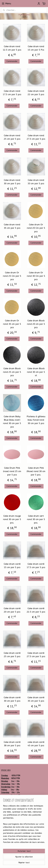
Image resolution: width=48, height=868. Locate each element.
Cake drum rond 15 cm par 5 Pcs (36, 48)
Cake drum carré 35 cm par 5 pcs (36, 699)
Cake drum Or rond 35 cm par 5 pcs (12, 324)
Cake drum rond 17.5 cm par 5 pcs (12, 93)
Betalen (5, 812)
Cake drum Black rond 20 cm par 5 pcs (36, 324)
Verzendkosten (7, 814)
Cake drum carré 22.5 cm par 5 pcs (36, 610)
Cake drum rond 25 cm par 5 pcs (12, 137)
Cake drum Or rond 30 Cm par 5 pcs (36, 276)
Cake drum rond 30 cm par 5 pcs (12, 182)
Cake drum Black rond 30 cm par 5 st (36, 372)
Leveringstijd (6, 817)
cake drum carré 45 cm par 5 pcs (36, 744)
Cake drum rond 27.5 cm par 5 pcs (36, 137)
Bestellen (5, 809)
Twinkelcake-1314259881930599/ (16, 828)
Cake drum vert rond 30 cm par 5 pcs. (36, 519)
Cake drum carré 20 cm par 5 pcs (12, 610)
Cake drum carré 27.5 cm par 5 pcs (36, 655)
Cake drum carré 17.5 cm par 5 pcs (36, 566)
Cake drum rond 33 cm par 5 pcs (36, 182)
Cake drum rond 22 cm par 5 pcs (36, 93)
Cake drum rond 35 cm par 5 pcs (12, 226)
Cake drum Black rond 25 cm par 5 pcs (12, 372)
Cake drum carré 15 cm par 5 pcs (12, 566)
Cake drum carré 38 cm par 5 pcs (12, 744)
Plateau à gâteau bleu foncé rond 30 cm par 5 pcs (36, 420)
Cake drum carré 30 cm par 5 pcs (12, 699)
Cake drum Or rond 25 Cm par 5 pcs (12, 276)
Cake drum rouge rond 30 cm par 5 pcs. (12, 519)
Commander (12, 61)
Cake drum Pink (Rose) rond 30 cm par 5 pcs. (36, 471)
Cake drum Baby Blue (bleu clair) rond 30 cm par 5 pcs (12, 422)
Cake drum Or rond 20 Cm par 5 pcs (36, 228)
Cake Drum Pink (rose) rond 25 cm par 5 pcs (12, 471)
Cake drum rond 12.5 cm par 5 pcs (12, 48)
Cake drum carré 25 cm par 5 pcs (12, 655)
